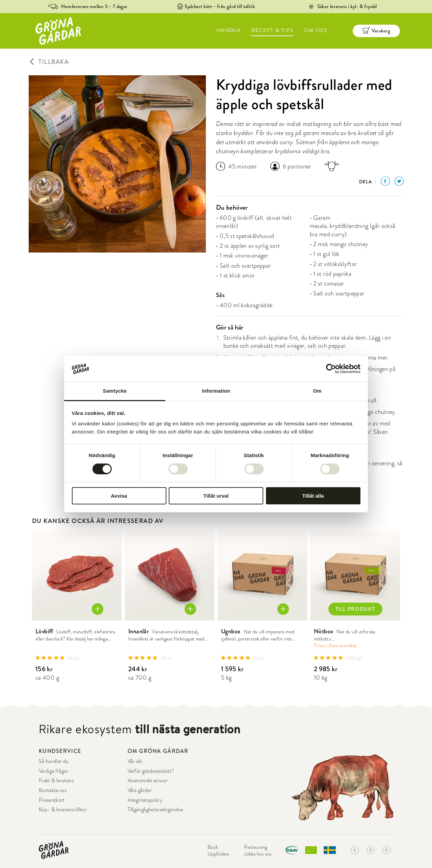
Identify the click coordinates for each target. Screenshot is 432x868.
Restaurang (256, 847)
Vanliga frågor (53, 771)
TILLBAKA (49, 62)
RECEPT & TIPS (273, 30)
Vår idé (135, 761)
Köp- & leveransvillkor (63, 810)
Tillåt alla (313, 496)
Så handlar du (54, 761)
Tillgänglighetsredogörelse (155, 810)
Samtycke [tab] (115, 391)
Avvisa (119, 496)
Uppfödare (219, 854)
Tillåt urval (216, 496)
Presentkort (52, 800)
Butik (213, 847)
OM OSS (316, 30)
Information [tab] (216, 391)
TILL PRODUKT (355, 609)
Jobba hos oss (258, 854)
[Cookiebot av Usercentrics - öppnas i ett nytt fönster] (331, 369)
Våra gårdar (140, 790)
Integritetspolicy (145, 800)
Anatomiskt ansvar (148, 781)
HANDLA (229, 30)
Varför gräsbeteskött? (151, 771)
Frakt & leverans (56, 781)
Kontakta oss (53, 790)
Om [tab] (317, 391)
